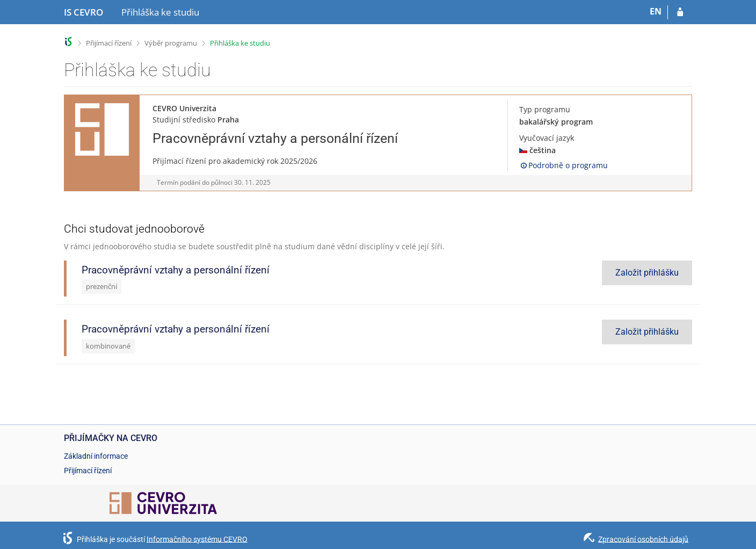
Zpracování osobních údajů (643, 539)
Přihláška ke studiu (240, 43)
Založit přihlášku (647, 273)
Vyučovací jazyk (547, 138)
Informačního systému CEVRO (197, 539)
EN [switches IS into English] (656, 11)
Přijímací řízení (109, 43)
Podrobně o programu (564, 165)
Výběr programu (171, 43)
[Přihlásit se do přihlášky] (680, 12)
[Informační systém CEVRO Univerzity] (83, 12)
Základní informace (96, 456)
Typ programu (545, 109)
